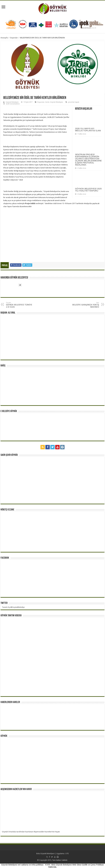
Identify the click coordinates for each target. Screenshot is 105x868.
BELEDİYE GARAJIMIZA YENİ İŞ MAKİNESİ (85, 305)
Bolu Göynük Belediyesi (45, 854)
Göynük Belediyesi (12, 102)
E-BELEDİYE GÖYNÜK (9, 411)
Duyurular (14, 38)
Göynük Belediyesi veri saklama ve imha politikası (22, 865)
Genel (47, 102)
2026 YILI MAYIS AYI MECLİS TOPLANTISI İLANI (88, 129)
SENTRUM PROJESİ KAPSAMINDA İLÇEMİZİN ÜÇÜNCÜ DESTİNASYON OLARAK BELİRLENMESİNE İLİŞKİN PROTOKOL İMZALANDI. (88, 160)
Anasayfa (4, 38)
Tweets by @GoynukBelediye (13, 607)
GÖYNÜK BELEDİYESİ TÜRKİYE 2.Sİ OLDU (20, 305)
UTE (67, 854)
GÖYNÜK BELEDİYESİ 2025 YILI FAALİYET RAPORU (88, 190)
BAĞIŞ (3, 366)
